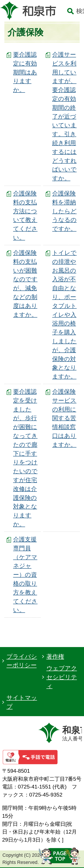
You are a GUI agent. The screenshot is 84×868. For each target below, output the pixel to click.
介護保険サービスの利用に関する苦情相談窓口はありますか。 (64, 418)
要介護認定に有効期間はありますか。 (25, 72)
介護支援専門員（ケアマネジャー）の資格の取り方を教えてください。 (25, 575)
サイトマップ (22, 702)
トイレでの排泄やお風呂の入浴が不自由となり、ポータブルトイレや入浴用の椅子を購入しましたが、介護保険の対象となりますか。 (64, 315)
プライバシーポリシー (22, 661)
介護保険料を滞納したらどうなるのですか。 (64, 211)
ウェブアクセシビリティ (62, 677)
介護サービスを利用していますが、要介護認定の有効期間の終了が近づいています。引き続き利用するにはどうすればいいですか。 (64, 116)
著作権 (55, 656)
